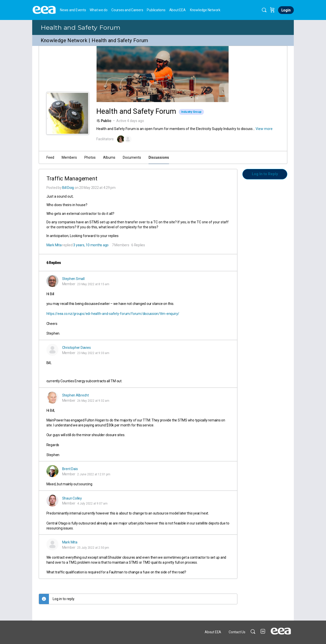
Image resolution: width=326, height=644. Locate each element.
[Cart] (272, 10)
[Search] (264, 10)
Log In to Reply (265, 174)
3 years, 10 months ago (91, 245)
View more (264, 129)
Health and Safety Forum (81, 27)
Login (286, 10)
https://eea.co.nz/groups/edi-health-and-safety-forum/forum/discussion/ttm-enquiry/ (113, 314)
